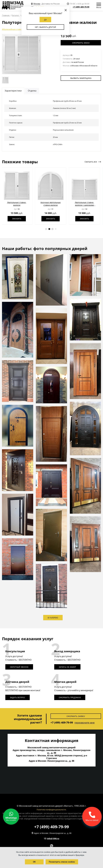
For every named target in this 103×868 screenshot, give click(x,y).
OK (34, 862)
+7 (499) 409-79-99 (81, 7)
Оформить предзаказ (70, 697)
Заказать (18, 220)
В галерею (53, 618)
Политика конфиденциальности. (52, 810)
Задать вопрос (18, 697)
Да (45, 20)
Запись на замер (67, 667)
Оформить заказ (81, 43)
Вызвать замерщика (81, 78)
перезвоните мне (85, 723)
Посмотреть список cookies (62, 862)
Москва (37, 4)
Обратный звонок (19, 667)
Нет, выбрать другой (45, 27)
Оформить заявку (76, 716)
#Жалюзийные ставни (12, 29)
